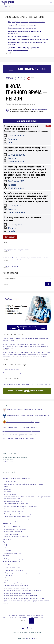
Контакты (8, 580)
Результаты (8, 575)
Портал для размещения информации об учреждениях (19, 439)
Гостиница (6, 556)
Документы (7, 487)
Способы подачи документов (14, 570)
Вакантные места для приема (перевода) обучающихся (20, 506)
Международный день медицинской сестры (16, 250)
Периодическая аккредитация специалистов (24, 36)
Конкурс (6, 547)
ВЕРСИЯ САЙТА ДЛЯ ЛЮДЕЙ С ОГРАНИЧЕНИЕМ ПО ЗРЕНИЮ (27, 391)
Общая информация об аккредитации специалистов (26, 22)
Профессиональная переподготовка (14, 373)
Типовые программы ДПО (12, 534)
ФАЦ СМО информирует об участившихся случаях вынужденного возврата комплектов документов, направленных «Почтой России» (26, 258)
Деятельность (7, 523)
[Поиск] (48, 284)
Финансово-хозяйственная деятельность (16, 504)
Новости (5, 476)
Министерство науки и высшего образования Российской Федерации (26, 416)
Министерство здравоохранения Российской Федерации (22, 410)
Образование (8, 489)
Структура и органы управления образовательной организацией (23, 484)
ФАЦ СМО (7, 565)
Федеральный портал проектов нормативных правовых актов (21, 431)
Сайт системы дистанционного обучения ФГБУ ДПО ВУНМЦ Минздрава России (27, 384)
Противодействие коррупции (15, 618)
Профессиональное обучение (13, 532)
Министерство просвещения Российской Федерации (21, 422)
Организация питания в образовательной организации (21, 514)
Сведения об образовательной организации (16, 478)
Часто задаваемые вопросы (14, 568)
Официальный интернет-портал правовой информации (20, 435)
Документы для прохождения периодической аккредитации (23, 573)
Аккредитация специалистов (11, 561)
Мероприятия (7, 542)
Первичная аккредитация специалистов (22, 28)
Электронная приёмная (38, 618)
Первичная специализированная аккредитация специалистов (23, 591)
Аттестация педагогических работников (16, 537)
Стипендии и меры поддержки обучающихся (17, 509)
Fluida (27, 638)
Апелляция (8, 578)
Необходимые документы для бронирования (17, 559)
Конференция (8, 545)
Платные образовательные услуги (14, 501)
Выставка (8, 551)
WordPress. (33, 638)
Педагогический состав (11, 494)
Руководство (8, 492)
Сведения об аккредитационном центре (22, 25)
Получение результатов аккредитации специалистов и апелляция (24, 598)
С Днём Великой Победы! (10, 266)
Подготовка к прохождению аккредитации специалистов (28, 39)
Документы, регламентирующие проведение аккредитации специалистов (26, 601)
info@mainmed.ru (8, 461)
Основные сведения (10, 482)
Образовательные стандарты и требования (17, 516)
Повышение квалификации (11, 369)
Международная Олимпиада (12, 553)
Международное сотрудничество (14, 511)
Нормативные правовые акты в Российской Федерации (20, 427)
